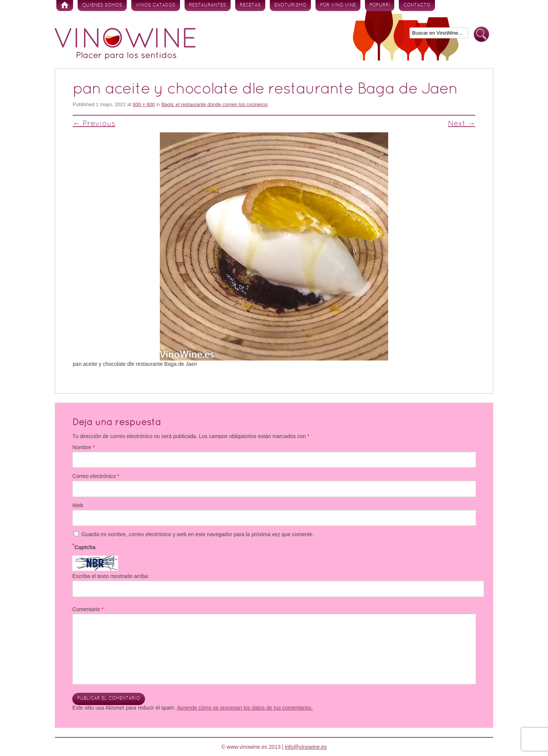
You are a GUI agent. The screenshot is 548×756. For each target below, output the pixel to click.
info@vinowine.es (306, 747)
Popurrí (380, 5)
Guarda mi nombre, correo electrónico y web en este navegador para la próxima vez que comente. (198, 534)
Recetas (250, 5)
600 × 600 (144, 104)
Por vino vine (338, 5)
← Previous (94, 124)
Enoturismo (290, 5)
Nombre (84, 447)
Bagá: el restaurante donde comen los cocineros (214, 104)
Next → (462, 124)
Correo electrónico (96, 476)
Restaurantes (208, 5)
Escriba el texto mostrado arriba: (111, 576)
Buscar (481, 34)
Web (78, 505)
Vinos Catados (156, 5)
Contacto (417, 5)
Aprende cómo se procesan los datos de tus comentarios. (245, 708)
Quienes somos (102, 5)
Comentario (88, 609)
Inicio (65, 6)
